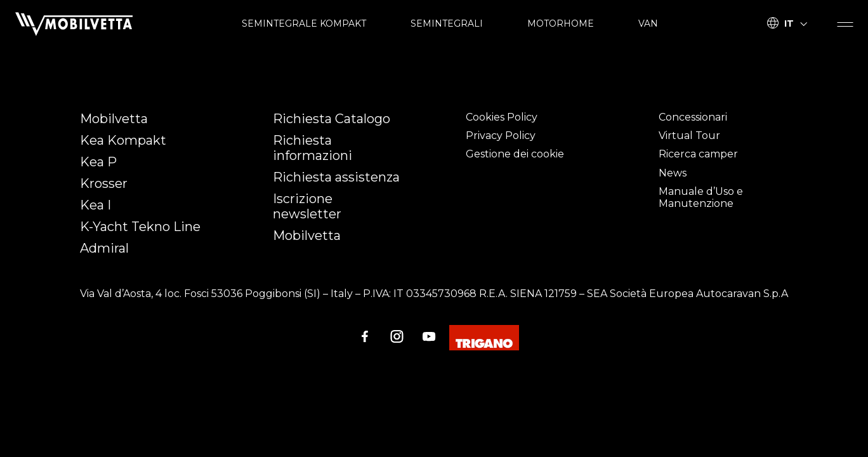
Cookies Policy (502, 117)
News (673, 173)
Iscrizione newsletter (307, 206)
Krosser (104, 183)
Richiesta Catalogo (332, 119)
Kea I (95, 205)
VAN (648, 23)
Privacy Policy (501, 136)
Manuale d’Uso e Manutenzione (701, 197)
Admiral (104, 248)
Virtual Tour (689, 136)
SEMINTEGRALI (447, 23)
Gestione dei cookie (515, 154)
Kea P (98, 162)
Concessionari (693, 117)
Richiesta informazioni (312, 148)
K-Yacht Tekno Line (140, 227)
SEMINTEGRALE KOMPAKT (304, 23)
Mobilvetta (114, 119)
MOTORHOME (561, 23)
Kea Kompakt (123, 140)
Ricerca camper (698, 154)
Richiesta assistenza (336, 177)
